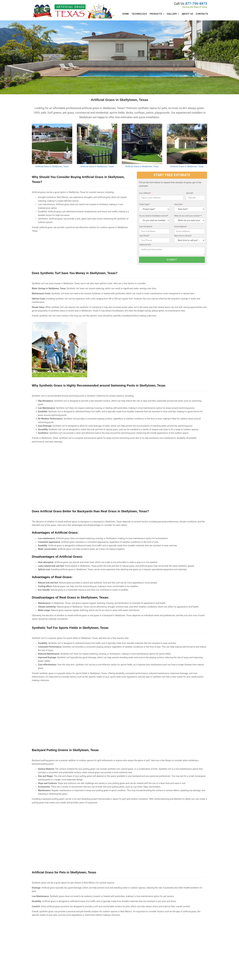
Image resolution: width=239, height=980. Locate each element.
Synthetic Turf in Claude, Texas (145, 905)
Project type (144, 204)
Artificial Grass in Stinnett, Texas (95, 905)
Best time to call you (183, 236)
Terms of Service (50, 974)
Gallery (173, 14)
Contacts (202, 14)
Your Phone (144, 236)
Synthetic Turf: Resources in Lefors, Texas (99, 913)
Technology (139, 14)
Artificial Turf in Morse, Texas (145, 913)
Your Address (145, 193)
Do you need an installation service (153, 216)
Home (126, 14)
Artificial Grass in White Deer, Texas (46, 905)
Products (157, 14)
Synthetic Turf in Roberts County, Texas (98, 946)
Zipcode (190, 193)
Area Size (178, 204)
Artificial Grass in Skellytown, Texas (52, 166)
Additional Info (145, 245)
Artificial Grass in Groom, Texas (95, 938)
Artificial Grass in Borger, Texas (44, 921)
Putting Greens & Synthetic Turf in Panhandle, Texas (53, 940)
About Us (187, 14)
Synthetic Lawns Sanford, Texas (45, 960)
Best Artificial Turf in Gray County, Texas (98, 929)
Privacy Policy (36, 974)
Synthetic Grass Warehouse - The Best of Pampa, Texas (54, 913)
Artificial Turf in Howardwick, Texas (147, 921)
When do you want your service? (188, 216)
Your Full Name (146, 227)
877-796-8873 (196, 4)
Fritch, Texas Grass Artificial (94, 921)
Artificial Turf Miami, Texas (93, 954)
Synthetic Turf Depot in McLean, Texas (148, 929)
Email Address (180, 227)
